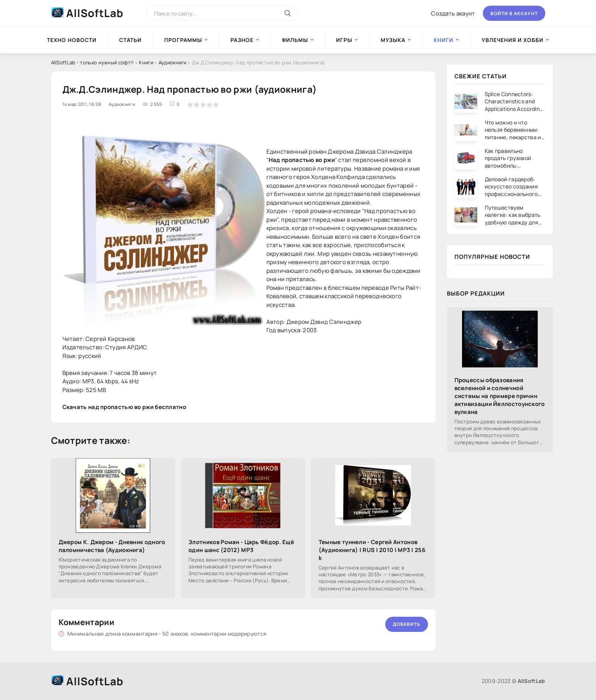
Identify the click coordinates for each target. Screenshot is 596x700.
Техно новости (72, 40)
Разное (242, 40)
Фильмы (295, 40)
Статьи (130, 40)
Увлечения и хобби (513, 40)
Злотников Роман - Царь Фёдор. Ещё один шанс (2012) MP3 (241, 546)
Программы (183, 40)
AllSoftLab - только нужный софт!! (93, 62)
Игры (344, 40)
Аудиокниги (173, 62)
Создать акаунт (453, 13)
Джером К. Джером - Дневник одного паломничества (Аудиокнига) (112, 546)
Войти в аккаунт (514, 13)
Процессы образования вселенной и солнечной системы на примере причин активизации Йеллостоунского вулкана (500, 396)
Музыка (393, 40)
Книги (146, 62)
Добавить (407, 624)
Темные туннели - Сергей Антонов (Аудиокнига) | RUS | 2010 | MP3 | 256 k (372, 550)
